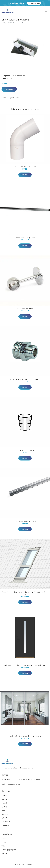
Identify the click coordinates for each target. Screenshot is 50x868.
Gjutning (4, 807)
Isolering (5, 814)
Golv (3, 810)
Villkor (4, 846)
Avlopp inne (21, 76)
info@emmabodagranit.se (11, 784)
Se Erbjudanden (34, 3)
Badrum (13, 76)
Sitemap (4, 853)
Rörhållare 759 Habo (25, 309)
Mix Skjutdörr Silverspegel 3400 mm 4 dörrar (25, 736)
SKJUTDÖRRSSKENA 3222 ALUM (25, 521)
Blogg (4, 838)
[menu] (46, 11)
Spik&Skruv (5, 818)
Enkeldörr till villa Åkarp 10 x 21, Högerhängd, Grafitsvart (25, 665)
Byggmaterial (6, 825)
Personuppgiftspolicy (9, 850)
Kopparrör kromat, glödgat (25, 238)
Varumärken (6, 822)
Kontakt (4, 842)
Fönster (4, 799)
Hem (3, 23)
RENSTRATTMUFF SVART (25, 450)
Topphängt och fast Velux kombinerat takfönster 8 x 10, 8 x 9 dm (25, 593)
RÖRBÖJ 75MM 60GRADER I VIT (25, 167)
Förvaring (5, 803)
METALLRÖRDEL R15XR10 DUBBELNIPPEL (25, 379)
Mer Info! (9, 89)
